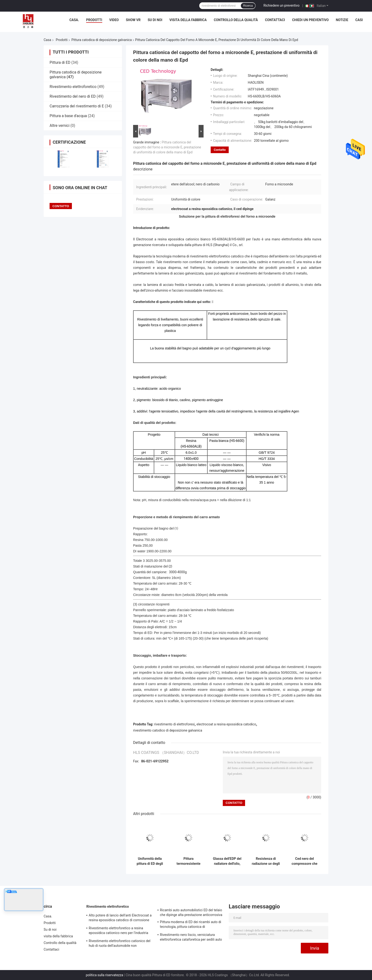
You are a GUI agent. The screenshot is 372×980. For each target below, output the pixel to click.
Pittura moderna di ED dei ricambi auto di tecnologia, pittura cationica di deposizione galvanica (191, 925)
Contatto (220, 150)
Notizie (342, 20)
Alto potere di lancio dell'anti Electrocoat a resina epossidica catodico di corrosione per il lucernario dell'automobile (120, 918)
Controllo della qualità (236, 20)
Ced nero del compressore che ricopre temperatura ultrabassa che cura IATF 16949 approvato (305, 861)
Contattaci (275, 20)
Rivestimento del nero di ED (73, 96)
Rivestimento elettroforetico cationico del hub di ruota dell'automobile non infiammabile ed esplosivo (120, 944)
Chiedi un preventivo (310, 20)
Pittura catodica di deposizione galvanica (102, 40)
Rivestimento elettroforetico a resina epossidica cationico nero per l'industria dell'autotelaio (119, 931)
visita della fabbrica (188, 20)
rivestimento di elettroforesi (174, 724)
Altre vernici (60, 126)
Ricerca (248, 6)
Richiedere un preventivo (282, 5)
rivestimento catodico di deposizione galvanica (168, 730)
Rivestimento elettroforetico (73, 87)
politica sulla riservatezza (105, 975)
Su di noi (155, 20)
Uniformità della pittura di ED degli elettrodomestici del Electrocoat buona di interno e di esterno (150, 861)
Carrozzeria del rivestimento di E (77, 106)
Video (114, 20)
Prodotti (94, 20)
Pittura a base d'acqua (68, 116)
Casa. (74, 20)
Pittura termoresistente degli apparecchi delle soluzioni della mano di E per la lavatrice (189, 861)
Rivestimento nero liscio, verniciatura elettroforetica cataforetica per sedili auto (191, 937)
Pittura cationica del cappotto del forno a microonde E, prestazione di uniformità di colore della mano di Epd (167, 147)
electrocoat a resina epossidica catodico (226, 724)
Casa (47, 40)
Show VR (133, 20)
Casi (359, 20)
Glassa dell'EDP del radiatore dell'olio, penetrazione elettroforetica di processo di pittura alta (227, 861)
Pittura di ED (60, 62)
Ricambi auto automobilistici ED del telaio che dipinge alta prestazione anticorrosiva (191, 912)
